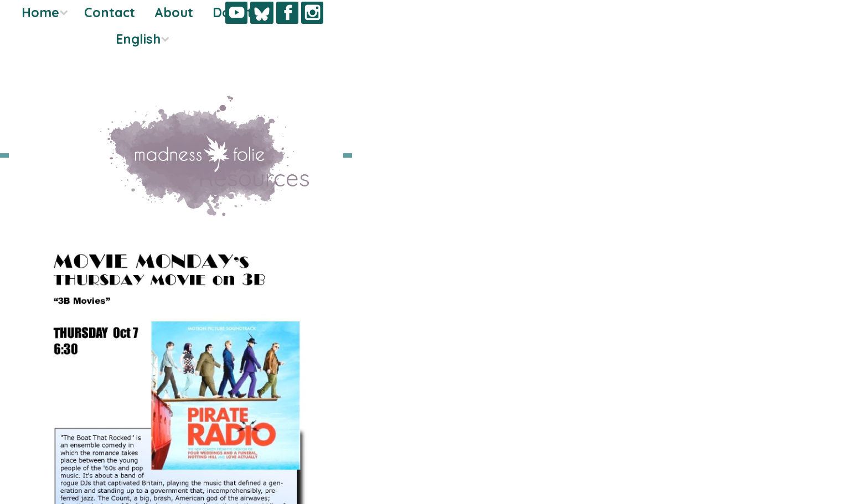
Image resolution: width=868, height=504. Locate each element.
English (61, 92)
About (99, 39)
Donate (63, 66)
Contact (34, 39)
